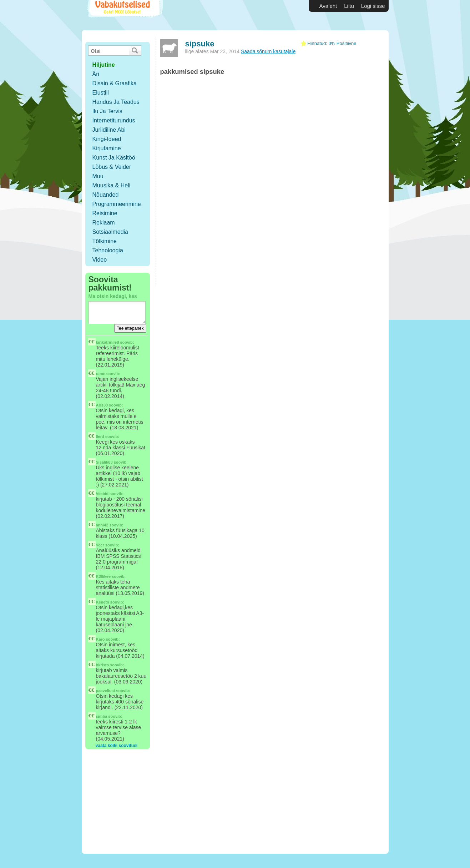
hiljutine (104, 65)
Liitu (349, 6)
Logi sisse (373, 6)
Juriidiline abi (109, 130)
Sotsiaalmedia (110, 232)
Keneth (103, 602)
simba (102, 716)
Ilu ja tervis (107, 111)
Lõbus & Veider (112, 167)
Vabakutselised (124, 15)
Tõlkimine (105, 241)
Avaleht (328, 6)
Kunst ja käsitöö (114, 158)
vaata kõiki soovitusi (117, 746)
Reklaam (104, 223)
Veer (100, 545)
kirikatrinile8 (108, 342)
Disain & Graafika (115, 83)
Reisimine (105, 213)
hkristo (103, 665)
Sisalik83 (104, 462)
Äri (96, 74)
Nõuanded (106, 195)
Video (100, 260)
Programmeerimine (117, 204)
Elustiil (101, 93)
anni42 (102, 525)
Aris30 (102, 405)
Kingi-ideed (107, 139)
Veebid (102, 494)
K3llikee (103, 576)
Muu (98, 176)
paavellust (106, 691)
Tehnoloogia (108, 250)
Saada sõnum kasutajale (268, 51)
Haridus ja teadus (116, 102)
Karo (100, 639)
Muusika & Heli (112, 185)
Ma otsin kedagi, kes (113, 296)
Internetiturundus (114, 120)
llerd (100, 436)
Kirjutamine (107, 148)
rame (101, 374)
